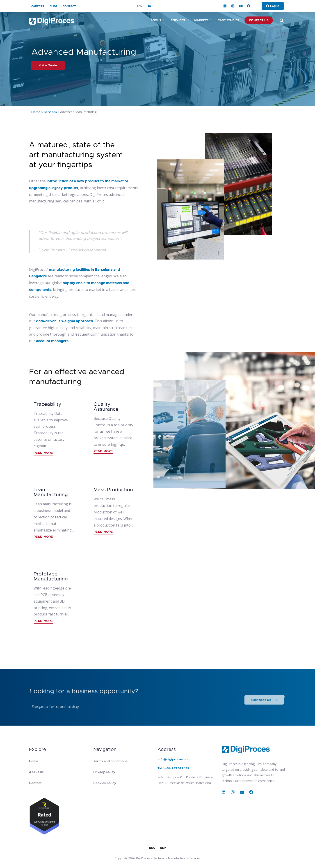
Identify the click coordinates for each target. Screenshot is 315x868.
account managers (52, 341)
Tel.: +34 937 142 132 (173, 768)
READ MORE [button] (43, 453)
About (156, 20)
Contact (69, 6)
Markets (201, 20)
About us (36, 772)
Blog (53, 6)
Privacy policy (104, 772)
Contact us (259, 20)
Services (178, 20)
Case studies (228, 20)
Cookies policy (105, 783)
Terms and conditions (110, 761)
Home (36, 112)
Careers (38, 6)
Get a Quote (48, 65)
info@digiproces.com (174, 759)
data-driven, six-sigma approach (65, 321)
